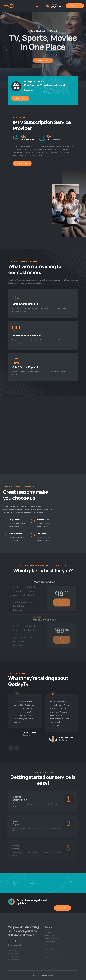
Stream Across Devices (25, 304)
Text (44, 540)
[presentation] (11, 748)
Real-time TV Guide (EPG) (27, 335)
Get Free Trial (43, 63)
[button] (4, 50)
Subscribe (62, 908)
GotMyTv (50, 975)
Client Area (75, 6)
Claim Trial (20, 98)
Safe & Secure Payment (25, 367)
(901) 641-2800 (57, 7)
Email (50, 540)
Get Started (22, 163)
